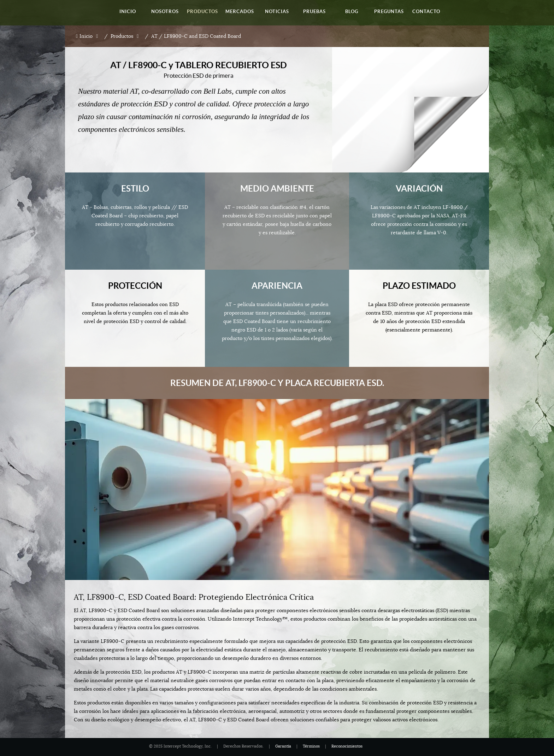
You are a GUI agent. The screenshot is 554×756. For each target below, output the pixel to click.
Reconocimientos (347, 746)
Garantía (283, 746)
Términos (311, 746)
